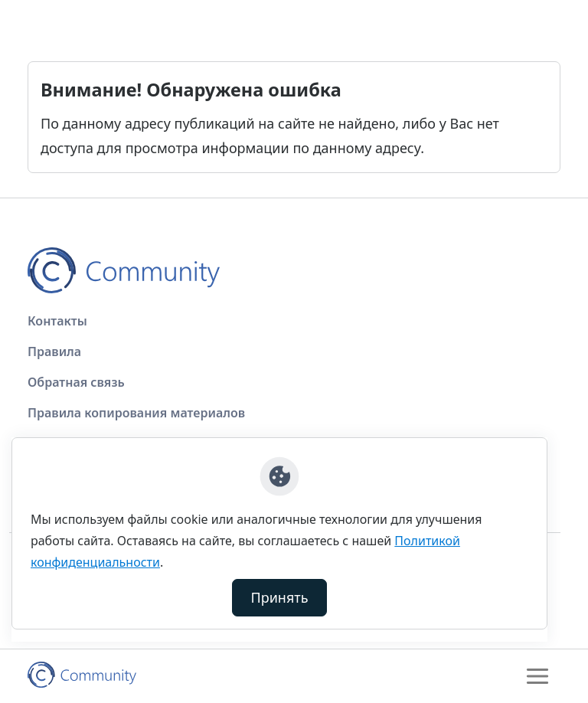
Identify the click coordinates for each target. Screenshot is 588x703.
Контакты (57, 321)
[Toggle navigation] (537, 676)
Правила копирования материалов (136, 413)
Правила (54, 351)
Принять (280, 597)
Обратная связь (76, 382)
